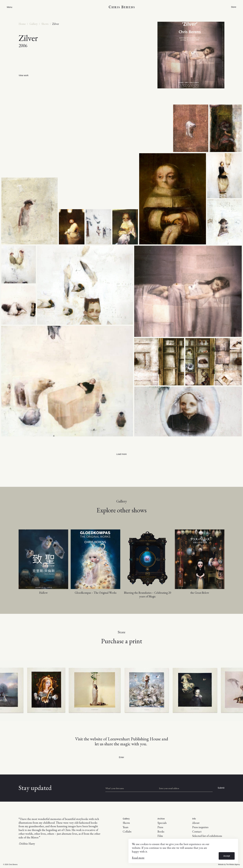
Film (160, 836)
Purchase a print (122, 641)
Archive (161, 819)
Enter (121, 757)
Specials (162, 823)
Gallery (34, 24)
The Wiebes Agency (233, 865)
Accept (227, 856)
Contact (197, 831)
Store (234, 7)
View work (24, 75)
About (196, 823)
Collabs (127, 831)
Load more (122, 454)
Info (194, 819)
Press (160, 827)
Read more (138, 858)
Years (126, 827)
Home (22, 24)
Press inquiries (200, 827)
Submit (221, 788)
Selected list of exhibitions (207, 836)
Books (161, 831)
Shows (45, 24)
